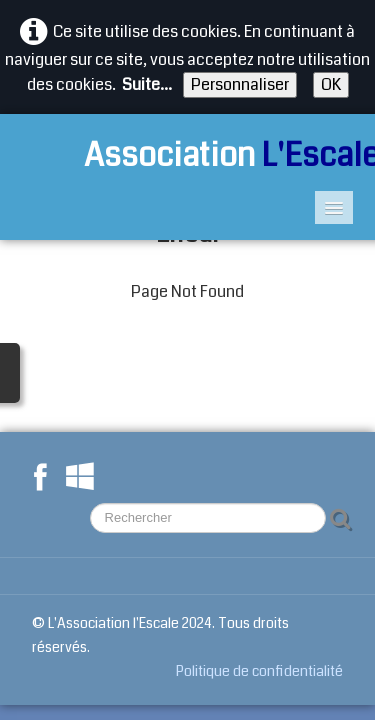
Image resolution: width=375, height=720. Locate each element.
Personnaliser (240, 84)
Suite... (147, 84)
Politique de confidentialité (259, 671)
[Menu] (334, 207)
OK (331, 84)
